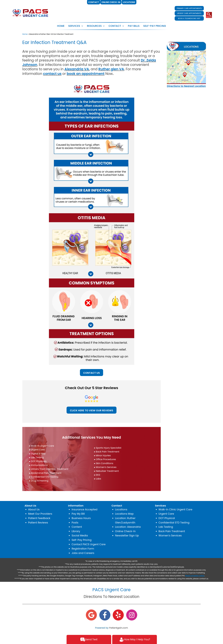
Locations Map (124, 514)
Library (76, 531)
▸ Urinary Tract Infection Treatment (49, 469)
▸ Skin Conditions (104, 463)
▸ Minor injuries (102, 455)
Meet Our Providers (40, 514)
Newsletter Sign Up (127, 535)
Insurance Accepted (84, 509)
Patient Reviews (38, 523)
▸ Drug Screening (39, 481)
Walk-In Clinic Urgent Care (175, 509)
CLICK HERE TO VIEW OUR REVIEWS (91, 410)
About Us (34, 509)
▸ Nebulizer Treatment (106, 471)
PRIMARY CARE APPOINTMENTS (189, 8)
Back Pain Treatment (172, 531)
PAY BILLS (134, 26)
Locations (121, 509)
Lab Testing (166, 527)
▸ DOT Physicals (38, 461)
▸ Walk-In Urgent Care (42, 446)
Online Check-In (125, 531)
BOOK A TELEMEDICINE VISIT (189, 18)
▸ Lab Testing (36, 457)
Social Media (80, 535)
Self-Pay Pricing (81, 540)
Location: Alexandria (128, 527)
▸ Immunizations (38, 465)
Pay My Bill (78, 514)
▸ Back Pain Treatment (107, 452)
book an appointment (86, 74)
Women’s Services (170, 535)
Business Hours (81, 518)
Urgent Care (166, 514)
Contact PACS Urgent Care (89, 544)
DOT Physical (167, 518)
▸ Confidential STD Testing (44, 477)
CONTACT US (91, 373)
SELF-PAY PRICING (155, 26)
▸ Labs (98, 479)
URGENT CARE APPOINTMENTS (189, 13)
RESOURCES (94, 26)
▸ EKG (97, 475)
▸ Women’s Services (105, 467)
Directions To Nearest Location (111, 597)
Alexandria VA (77, 69)
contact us (52, 74)
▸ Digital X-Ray (37, 454)
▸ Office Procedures (105, 459)
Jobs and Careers (83, 553)
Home (61, 26)
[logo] (30, 13)
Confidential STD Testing (174, 523)
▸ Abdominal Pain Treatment (45, 473)
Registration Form (83, 549)
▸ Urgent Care (37, 450)
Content (77, 527)
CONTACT (115, 26)
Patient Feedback (39, 518)
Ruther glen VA (111, 69)
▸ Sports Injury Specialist (108, 448)
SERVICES (74, 26)
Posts (75, 523)
